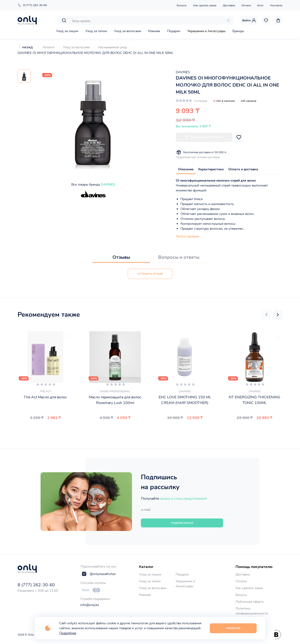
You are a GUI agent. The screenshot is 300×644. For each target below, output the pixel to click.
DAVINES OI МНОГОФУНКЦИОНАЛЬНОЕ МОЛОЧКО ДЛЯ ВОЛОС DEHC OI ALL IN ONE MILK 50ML (96, 53)
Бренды (238, 31)
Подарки (174, 31)
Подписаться (182, 523)
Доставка (229, 5)
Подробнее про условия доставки (198, 157)
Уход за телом (96, 31)
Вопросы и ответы (179, 257)
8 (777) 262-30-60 (32, 5)
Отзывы (121, 257)
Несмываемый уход (112, 47)
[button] (266, 315)
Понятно (233, 628)
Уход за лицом (67, 31)
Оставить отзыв (150, 274)
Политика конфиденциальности (252, 611)
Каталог (49, 47)
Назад (28, 47)
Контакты (276, 5)
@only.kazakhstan (98, 574)
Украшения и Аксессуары (206, 31)
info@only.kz (90, 605)
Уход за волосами (127, 31)
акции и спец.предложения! (184, 499)
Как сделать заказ (205, 5)
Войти (249, 20)
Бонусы (182, 5)
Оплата (246, 5)
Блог (261, 5)
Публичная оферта (249, 602)
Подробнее (68, 633)
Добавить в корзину (204, 137)
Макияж (154, 31)
